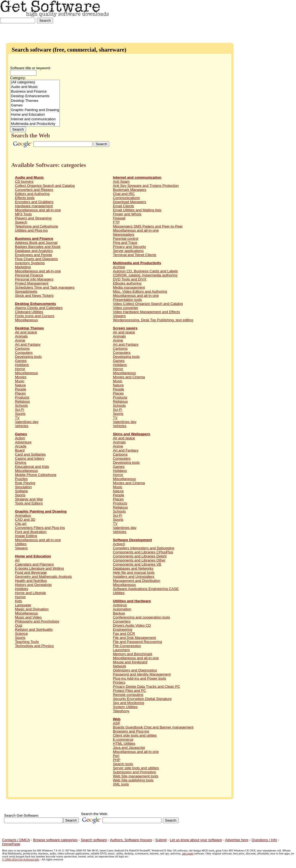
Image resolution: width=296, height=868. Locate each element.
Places (20, 393)
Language (23, 605)
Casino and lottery (29, 458)
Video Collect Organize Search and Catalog (148, 304)
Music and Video (28, 617)
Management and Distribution (136, 581)
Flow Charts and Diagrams (36, 259)
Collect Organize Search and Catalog (45, 186)
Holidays (22, 365)
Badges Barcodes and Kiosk (38, 247)
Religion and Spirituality (34, 629)
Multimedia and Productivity (35, 124)
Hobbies (22, 589)
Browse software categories (55, 840)
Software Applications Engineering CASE (146, 589)
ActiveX (119, 544)
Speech (21, 222)
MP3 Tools (23, 214)
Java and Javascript (129, 748)
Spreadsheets (26, 291)
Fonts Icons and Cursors (35, 316)
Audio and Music (35, 87)
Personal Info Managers (34, 279)
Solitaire (21, 491)
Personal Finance (29, 275)
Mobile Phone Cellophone (36, 475)
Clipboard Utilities (29, 312)
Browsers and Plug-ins (131, 731)
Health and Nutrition (31, 581)
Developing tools (28, 357)
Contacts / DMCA (16, 840)
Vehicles (22, 426)
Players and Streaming (33, 218)
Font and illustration (31, 532)
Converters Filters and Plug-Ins (40, 528)
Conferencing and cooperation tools (141, 617)
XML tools (121, 784)
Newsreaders (124, 234)
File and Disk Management (134, 638)
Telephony (121, 711)
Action (20, 438)
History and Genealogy (33, 585)
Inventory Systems (30, 263)
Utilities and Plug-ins (31, 230)
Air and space (26, 332)
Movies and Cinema (129, 377)
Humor (20, 597)
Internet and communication (35, 119)
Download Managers (129, 202)
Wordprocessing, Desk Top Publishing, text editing (153, 320)
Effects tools (25, 198)
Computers (24, 353)
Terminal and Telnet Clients (135, 255)
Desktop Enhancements (35, 96)
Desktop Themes (35, 101)
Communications (126, 198)
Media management (129, 287)
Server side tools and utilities (136, 768)
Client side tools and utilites (135, 735)
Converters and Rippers (34, 190)
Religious (22, 401)
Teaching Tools (27, 642)
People (21, 389)
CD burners (24, 182)
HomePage (11, 844)
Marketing (23, 267)
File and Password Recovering (137, 642)
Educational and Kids (32, 467)
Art (17, 560)
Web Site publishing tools (133, 780)
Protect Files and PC (129, 691)
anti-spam (188, 853)
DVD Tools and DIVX (130, 279)
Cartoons (22, 348)
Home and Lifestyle (30, 593)
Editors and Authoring (32, 194)
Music (20, 381)
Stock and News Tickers (34, 296)
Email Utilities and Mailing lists (137, 210)
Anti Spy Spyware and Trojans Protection (146, 186)
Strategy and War (29, 499)
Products (22, 397)
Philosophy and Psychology (37, 621)
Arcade (21, 446)
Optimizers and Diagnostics (135, 670)
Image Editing (26, 536)
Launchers (121, 650)
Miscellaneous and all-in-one (38, 210)
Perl (116, 756)
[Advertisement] (279, 17)
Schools (21, 405)
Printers (119, 682)
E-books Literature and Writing (39, 568)
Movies (21, 377)
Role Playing (25, 483)
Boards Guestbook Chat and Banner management (153, 727)
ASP (116, 723)
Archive (119, 267)
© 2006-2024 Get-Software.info (21, 859)
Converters (122, 621)
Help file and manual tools (134, 572)
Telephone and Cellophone (37, 226)
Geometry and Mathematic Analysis (43, 577)
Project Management (32, 283)
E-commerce (123, 739)
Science (21, 634)
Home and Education (35, 115)
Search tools (123, 764)
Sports (20, 414)
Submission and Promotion (134, 772)
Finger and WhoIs (127, 214)
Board (20, 450)
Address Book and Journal (36, 243)
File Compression (127, 646)
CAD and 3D (25, 520)
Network (119, 666)
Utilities (21, 544)
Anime (20, 340)
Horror (20, 369)
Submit (161, 840)
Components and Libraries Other (139, 560)
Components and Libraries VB (137, 564)
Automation (122, 609)
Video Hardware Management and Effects (146, 312)
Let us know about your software (196, 840)
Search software (94, 840)
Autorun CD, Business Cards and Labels (145, 271)
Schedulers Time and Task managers (45, 287)
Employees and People (34, 255)
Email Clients (123, 206)
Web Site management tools (135, 776)
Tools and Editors (29, 503)
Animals (21, 336)
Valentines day (27, 422)
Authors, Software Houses (131, 840)
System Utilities (125, 707)
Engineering (122, 629)
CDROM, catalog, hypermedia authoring (145, 275)
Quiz (19, 625)
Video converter (125, 308)
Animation (23, 515)
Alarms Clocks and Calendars (39, 308)
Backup (119, 613)
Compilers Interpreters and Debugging (144, 548)
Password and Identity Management (142, 674)
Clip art (21, 524)
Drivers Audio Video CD (132, 625)
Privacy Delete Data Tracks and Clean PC (146, 686)
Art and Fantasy (28, 344)
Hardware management (34, 206)
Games (35, 105)
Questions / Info (264, 840)
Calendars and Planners (34, 564)
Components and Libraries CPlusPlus (143, 552)
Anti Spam (121, 182)
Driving (21, 463)
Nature (20, 385)
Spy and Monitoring (128, 703)
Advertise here (237, 840)
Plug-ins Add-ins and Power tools (139, 678)
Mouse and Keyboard (130, 662)
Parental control (125, 239)
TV (17, 418)
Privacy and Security (129, 247)
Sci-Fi (20, 410)
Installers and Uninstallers (134, 577)
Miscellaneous (26, 320)
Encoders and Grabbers (34, 202)
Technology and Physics (34, 646)
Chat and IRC (124, 194)
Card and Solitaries (30, 454)
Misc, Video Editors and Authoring (140, 291)
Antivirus (120, 605)
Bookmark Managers (130, 190)
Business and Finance (35, 92)
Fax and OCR (124, 634)
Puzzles (21, 479)
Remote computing (128, 695)
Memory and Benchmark (133, 654)
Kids (18, 601)
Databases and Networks (133, 568)
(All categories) (35, 82)
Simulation (23, 487)
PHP (116, 760)
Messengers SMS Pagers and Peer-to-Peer (148, 226)
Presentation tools (127, 300)
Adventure (23, 442)
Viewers (21, 548)
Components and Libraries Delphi (140, 556)
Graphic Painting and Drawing (35, 110)
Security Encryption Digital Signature (142, 699)
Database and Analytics (34, 251)
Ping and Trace (125, 243)
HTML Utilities (124, 744)
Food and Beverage (31, 572)
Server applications (128, 251)
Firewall (119, 218)
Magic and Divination (32, 609)
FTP (116, 222)
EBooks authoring (127, 283)
